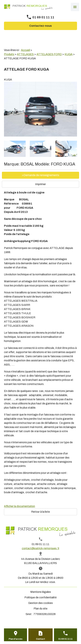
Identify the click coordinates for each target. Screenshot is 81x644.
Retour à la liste (40, 512)
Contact (40, 639)
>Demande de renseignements (40, 175)
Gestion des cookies (40, 603)
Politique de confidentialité (40, 597)
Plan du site (40, 609)
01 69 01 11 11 (43, 17)
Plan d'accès (15, 639)
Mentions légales (41, 592)
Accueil (25, 50)
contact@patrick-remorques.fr (41, 548)
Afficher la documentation (19, 506)
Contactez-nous (40, 26)
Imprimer (40, 184)
